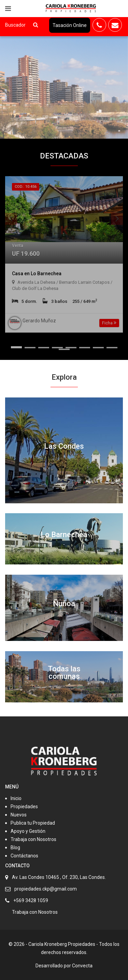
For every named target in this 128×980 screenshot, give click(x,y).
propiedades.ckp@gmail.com (46, 889)
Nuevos (19, 815)
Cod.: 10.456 (26, 187)
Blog (15, 848)
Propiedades (24, 807)
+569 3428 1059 (31, 900)
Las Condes (64, 446)
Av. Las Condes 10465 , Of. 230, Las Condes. (59, 877)
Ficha (109, 323)
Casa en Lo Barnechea (37, 274)
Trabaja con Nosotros (33, 839)
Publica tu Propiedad (33, 823)
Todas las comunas (64, 673)
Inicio (16, 798)
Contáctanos (24, 856)
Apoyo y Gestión (28, 831)
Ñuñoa (64, 604)
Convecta (82, 966)
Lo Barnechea (64, 535)
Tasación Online (70, 25)
